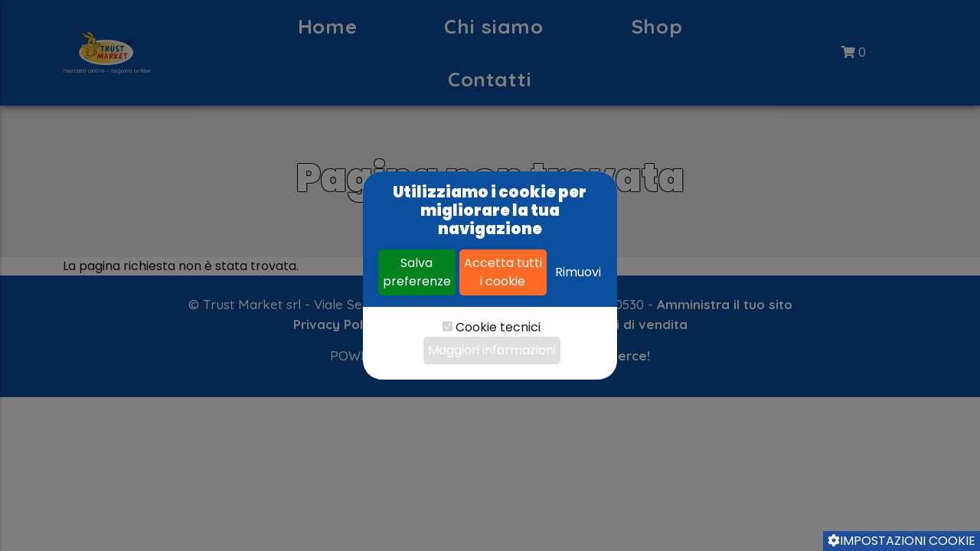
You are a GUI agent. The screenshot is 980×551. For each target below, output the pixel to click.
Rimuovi (578, 272)
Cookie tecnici (498, 327)
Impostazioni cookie (902, 541)
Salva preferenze (417, 272)
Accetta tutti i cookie (503, 272)
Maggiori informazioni (492, 350)
